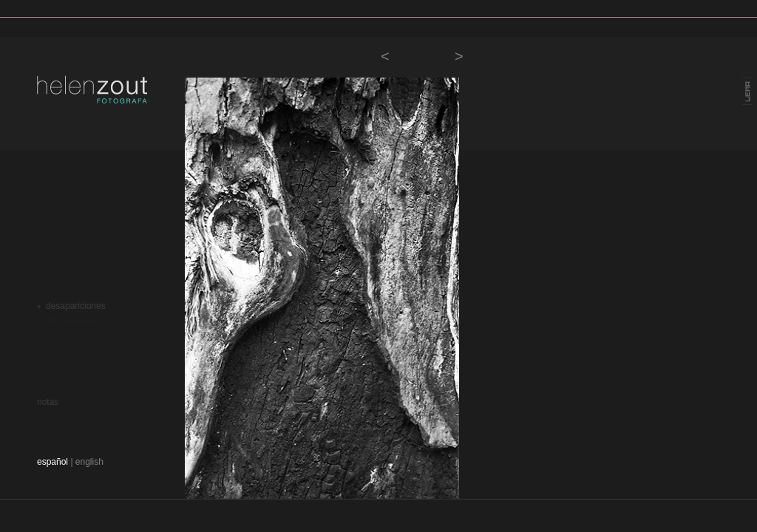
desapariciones (76, 306)
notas (48, 402)
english (89, 462)
